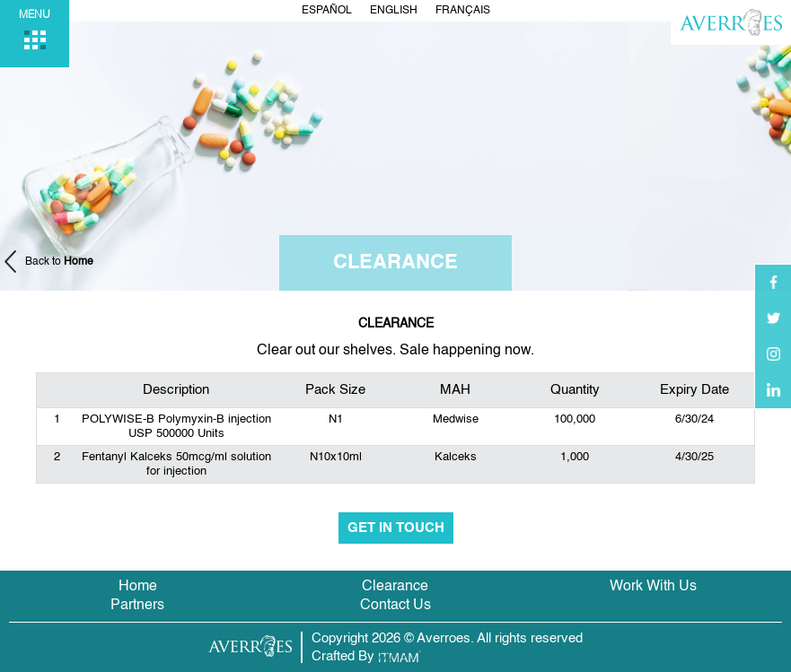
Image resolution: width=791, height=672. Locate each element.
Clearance (395, 587)
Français (463, 11)
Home (138, 587)
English (394, 11)
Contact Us (395, 606)
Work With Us (653, 587)
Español (327, 11)
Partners (137, 606)
